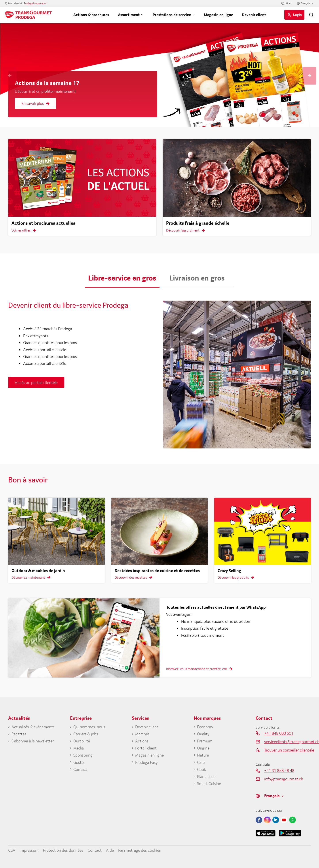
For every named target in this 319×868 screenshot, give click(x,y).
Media (79, 748)
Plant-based (207, 776)
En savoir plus (35, 103)
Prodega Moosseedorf (36, 3)
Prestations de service (172, 15)
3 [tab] (277, 115)
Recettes (19, 734)
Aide (288, 3)
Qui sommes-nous (89, 727)
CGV (12, 850)
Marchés (142, 734)
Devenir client (254, 15)
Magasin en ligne (218, 15)
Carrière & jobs (86, 734)
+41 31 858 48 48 (279, 770)
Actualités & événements (33, 727)
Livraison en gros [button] (197, 278)
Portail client (146, 748)
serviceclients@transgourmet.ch (288, 742)
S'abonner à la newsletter (33, 741)
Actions (142, 741)
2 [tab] (270, 115)
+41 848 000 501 (279, 733)
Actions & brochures (91, 15)
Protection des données (63, 850)
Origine (203, 748)
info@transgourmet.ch (284, 779)
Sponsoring (83, 755)
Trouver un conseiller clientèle (288, 750)
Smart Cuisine (209, 783)
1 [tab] (263, 115)
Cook (201, 769)
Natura (203, 755)
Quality (203, 734)
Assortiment (129, 15)
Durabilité (82, 741)
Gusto (79, 762)
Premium (205, 741)
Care (201, 762)
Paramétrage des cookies (140, 850)
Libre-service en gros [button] (122, 278)
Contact (80, 769)
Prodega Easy (146, 762)
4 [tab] (283, 115)
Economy (205, 727)
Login (297, 15)
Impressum (29, 850)
